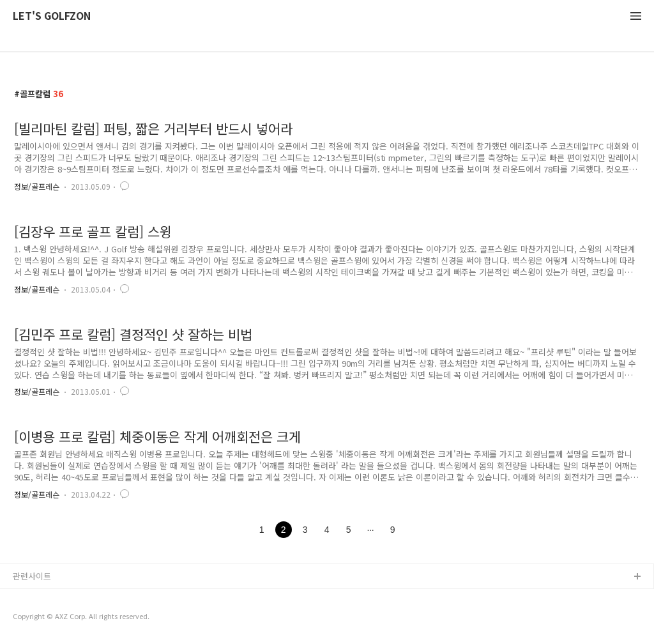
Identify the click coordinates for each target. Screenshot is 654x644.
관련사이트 (32, 576)
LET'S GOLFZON (52, 16)
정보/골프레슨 (37, 186)
